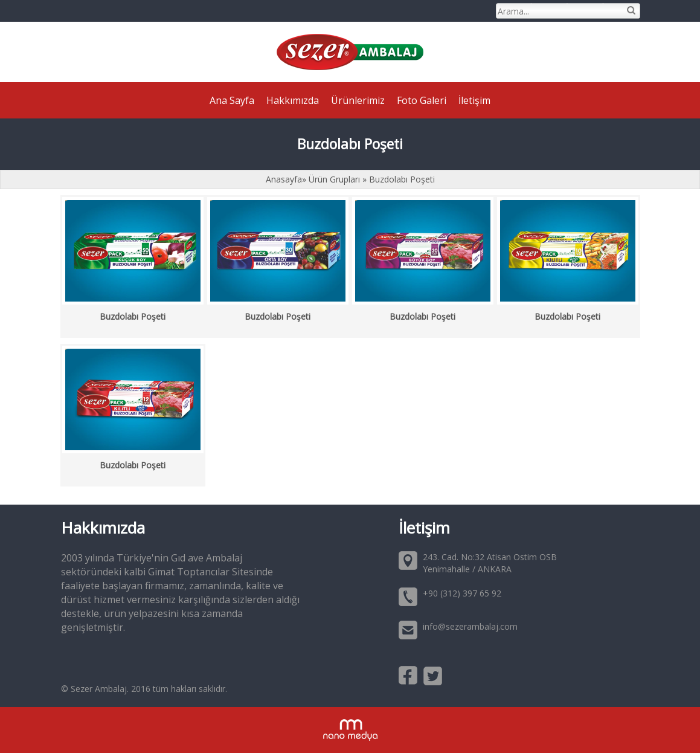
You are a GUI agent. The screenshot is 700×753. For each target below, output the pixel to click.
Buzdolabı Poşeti (402, 179)
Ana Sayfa (232, 100)
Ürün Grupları (336, 179)
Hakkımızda (293, 100)
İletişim (474, 100)
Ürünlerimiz (358, 100)
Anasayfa (284, 179)
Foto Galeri (422, 100)
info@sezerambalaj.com (470, 626)
